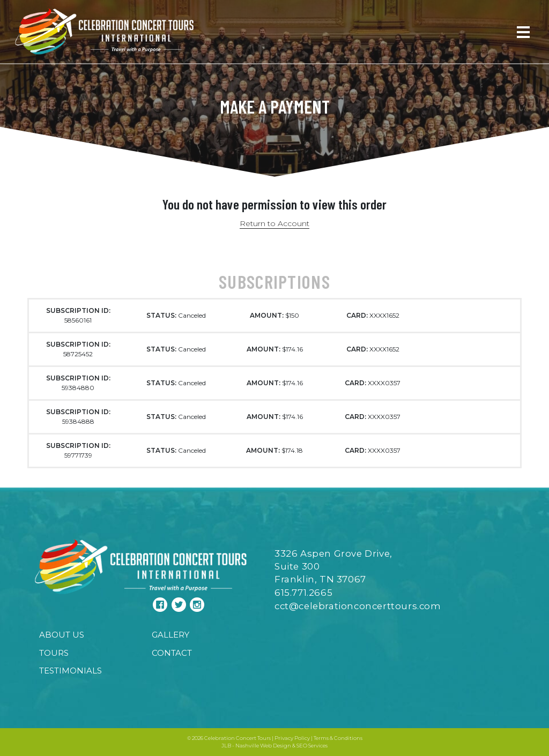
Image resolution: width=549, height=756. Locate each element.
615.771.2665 (303, 593)
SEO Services (312, 746)
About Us (62, 635)
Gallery (170, 635)
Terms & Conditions (338, 738)
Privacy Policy (292, 738)
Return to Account (274, 223)
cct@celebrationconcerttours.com (358, 606)
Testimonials (71, 671)
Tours (54, 653)
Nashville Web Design (263, 746)
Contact (172, 653)
